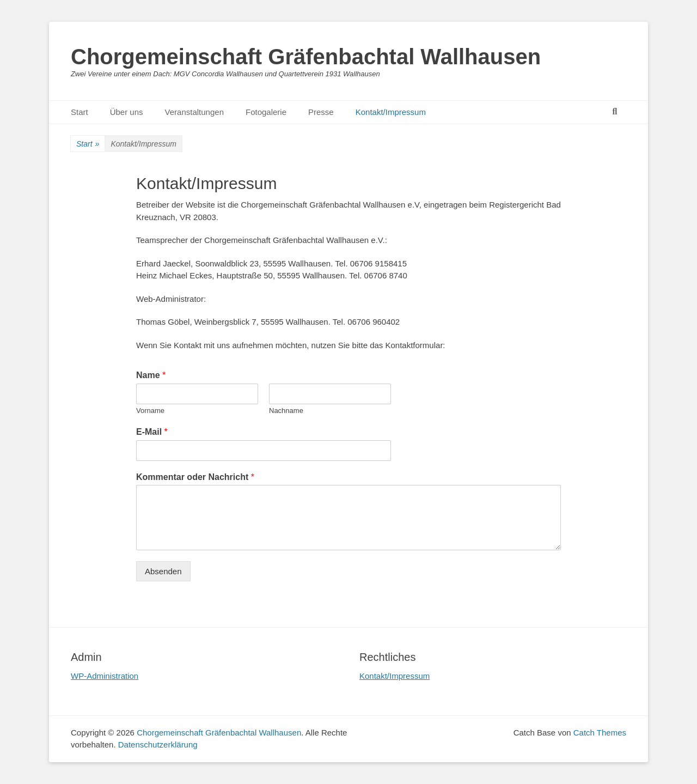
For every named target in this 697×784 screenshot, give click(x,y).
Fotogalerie (266, 112)
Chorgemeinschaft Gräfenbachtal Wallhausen (306, 57)
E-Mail (152, 432)
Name (151, 375)
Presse (321, 112)
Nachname (286, 411)
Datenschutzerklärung (158, 745)
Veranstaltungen (194, 112)
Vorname (150, 411)
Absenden (163, 571)
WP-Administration (105, 676)
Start (80, 112)
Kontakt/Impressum (391, 112)
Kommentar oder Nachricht (195, 477)
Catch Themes (600, 733)
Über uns (127, 112)
